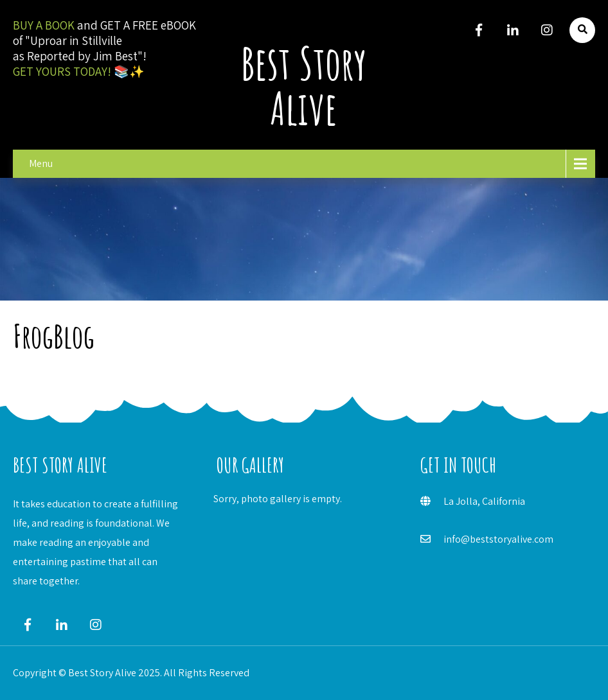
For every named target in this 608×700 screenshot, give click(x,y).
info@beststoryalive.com (498, 539)
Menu (41, 163)
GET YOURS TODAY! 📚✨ (79, 71)
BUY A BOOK (44, 25)
